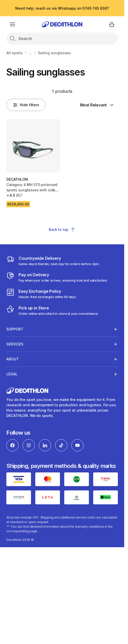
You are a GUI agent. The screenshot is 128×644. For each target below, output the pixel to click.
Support (15, 329)
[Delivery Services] (53, 261)
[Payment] (57, 277)
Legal (12, 374)
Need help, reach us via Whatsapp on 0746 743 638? (62, 8)
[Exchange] (42, 294)
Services (15, 344)
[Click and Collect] (52, 310)
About (13, 359)
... (30, 53)
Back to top (62, 230)
